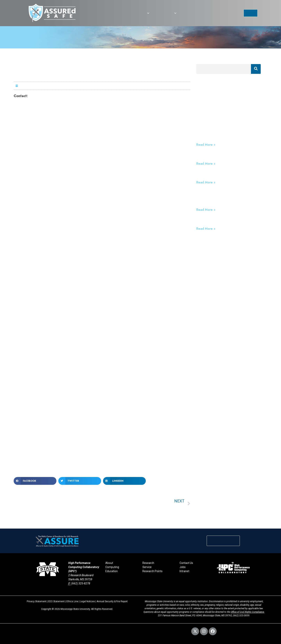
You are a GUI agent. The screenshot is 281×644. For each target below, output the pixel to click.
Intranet (184, 571)
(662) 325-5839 (241, 615)
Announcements (208, 104)
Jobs (183, 567)
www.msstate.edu (136, 464)
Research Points (153, 571)
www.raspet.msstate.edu (107, 453)
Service (147, 567)
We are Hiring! (208, 156)
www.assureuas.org (49, 441)
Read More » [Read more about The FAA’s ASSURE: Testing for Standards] (206, 182)
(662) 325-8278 (81, 583)
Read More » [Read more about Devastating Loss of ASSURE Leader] (206, 229)
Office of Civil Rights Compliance (247, 612)
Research (148, 563)
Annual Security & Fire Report (112, 601)
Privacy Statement (37, 601)
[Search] (256, 69)
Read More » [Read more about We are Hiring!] (206, 164)
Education (112, 571)
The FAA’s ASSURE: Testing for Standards (228, 175)
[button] (147, 13)
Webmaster (78, 629)
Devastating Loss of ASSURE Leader (224, 221)
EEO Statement (56, 601)
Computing (112, 567)
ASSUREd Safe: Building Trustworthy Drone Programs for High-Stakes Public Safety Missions (227, 133)
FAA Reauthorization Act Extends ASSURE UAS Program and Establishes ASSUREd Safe (228, 198)
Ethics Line (72, 601)
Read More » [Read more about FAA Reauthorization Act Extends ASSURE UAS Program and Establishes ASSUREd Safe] (206, 210)
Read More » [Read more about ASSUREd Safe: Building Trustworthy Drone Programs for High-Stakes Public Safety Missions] (206, 145)
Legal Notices (87, 601)
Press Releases (207, 99)
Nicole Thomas (40, 96)
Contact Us (186, 563)
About (109, 563)
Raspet (92, 393)
